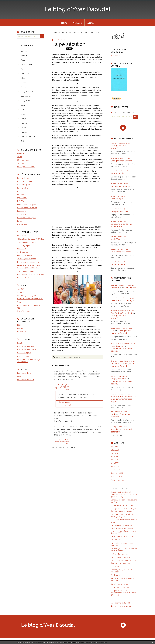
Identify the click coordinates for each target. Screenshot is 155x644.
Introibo (20, 328)
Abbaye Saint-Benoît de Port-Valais (31, 239)
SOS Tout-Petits (23, 160)
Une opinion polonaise (121, 186)
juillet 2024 (115, 450)
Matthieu (115, 429)
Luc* (113, 331)
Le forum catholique (25, 181)
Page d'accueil (77, 32)
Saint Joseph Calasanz (93, 32)
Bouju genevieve (118, 379)
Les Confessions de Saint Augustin (30, 274)
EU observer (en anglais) (27, 218)
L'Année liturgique (24, 353)
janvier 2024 (115, 470)
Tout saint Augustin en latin (28, 242)
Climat (23, 60)
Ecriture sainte (26, 73)
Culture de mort (27, 65)
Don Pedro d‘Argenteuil (121, 313)
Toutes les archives (118, 480)
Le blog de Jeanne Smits (26, 167)
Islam (23, 105)
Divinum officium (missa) (26, 349)
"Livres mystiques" (24, 246)
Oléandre (115, 288)
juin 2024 (114, 453)
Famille (23, 87)
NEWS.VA (21, 201)
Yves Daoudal (117, 346)
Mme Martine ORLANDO (122, 396)
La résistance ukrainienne (61, 32)
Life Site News (23, 224)
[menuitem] (64, 23)
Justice (23, 109)
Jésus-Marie (22, 236)
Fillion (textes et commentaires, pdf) (29, 307)
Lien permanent (60, 357)
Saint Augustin (117, 173)
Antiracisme (25, 51)
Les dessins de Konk (25, 373)
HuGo (113, 414)
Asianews (21, 194)
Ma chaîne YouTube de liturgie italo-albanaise (29, 361)
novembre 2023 (117, 476)
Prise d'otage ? (117, 199)
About (90, 23)
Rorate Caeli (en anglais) (26, 204)
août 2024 (115, 447)
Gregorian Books (24, 356)
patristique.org (23, 252)
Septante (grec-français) (26, 296)
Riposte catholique (24, 188)
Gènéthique (22, 214)
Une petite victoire (119, 211)
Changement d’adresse (121, 161)
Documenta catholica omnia (28, 262)
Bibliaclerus (22, 249)
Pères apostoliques (25, 255)
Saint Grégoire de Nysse (27, 259)
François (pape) (27, 92)
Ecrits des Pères (23, 277)
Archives (77, 23)
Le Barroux (22, 332)
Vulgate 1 (21, 289)
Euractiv (20, 221)
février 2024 (115, 466)
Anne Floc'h (22, 376)
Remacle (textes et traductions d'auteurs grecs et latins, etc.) (29, 266)
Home (64, 23)
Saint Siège (21, 163)
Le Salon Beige (23, 178)
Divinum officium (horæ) (26, 346)
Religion (24, 141)
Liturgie (23, 118)
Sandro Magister (24, 185)
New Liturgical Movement (27, 208)
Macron (24, 123)
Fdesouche (22, 211)
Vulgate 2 (21, 292)
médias (23, 127)
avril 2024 (114, 460)
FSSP (19, 325)
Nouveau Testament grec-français (30, 299)
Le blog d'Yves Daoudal (77, 9)
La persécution (69, 44)
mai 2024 (114, 456)
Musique (24, 132)
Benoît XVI (25, 56)
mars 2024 (115, 463)
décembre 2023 (117, 473)
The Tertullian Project (25, 271)
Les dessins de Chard (25, 380)
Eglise (23, 78)
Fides (19, 191)
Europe (23, 83)
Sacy (19, 302)
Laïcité (23, 114)
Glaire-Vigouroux (24, 311)
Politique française (28, 136)
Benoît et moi (22, 153)
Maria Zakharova (118, 239)
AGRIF (20, 157)
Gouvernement (26, 96)
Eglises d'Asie (22, 198)
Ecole (23, 69)
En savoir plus (103, 642)
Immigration (25, 100)
